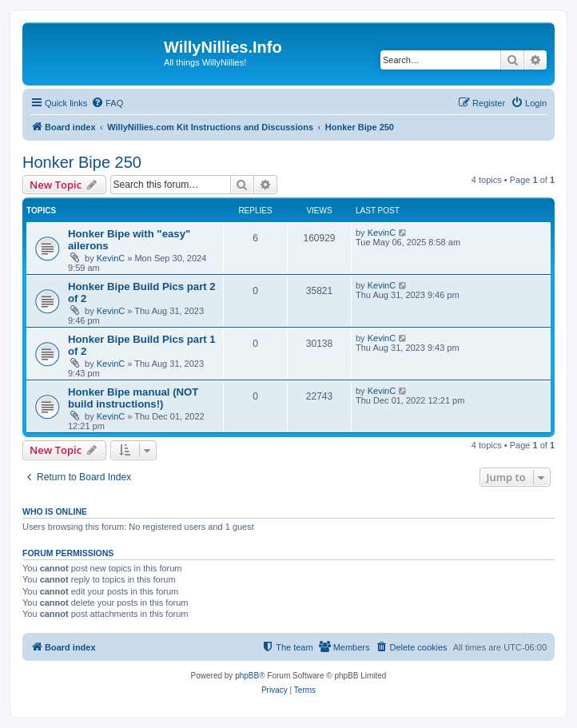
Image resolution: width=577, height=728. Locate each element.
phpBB (247, 676)
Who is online (55, 511)
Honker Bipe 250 (82, 162)
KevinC (111, 258)
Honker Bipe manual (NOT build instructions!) (133, 398)
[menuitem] (107, 103)
